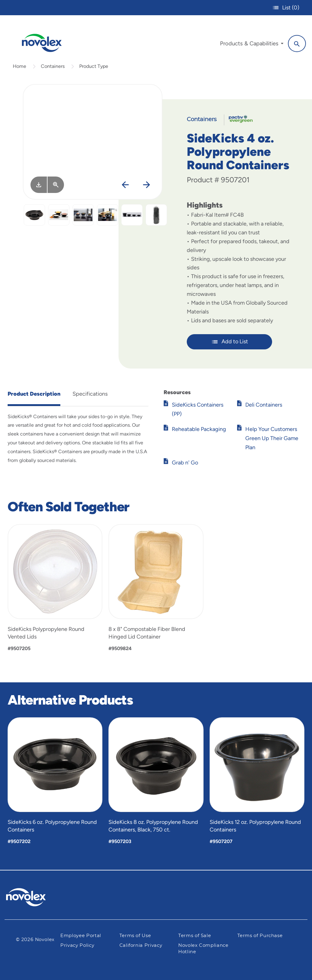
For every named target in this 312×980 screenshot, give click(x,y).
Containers (53, 66)
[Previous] (125, 185)
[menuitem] (252, 45)
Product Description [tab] (34, 394)
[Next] (146, 185)
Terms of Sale (195, 936)
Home (19, 66)
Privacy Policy (77, 945)
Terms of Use (135, 936)
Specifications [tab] (90, 394)
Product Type (94, 66)
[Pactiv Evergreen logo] (38, 897)
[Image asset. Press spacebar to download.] (39, 185)
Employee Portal (81, 936)
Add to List (230, 342)
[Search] (297, 44)
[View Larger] (56, 185)
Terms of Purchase (260, 936)
